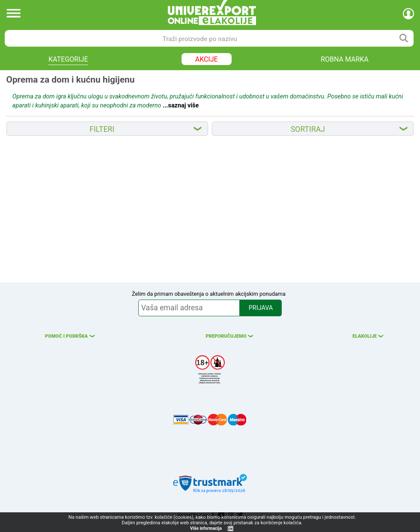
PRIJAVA (261, 308)
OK (231, 529)
